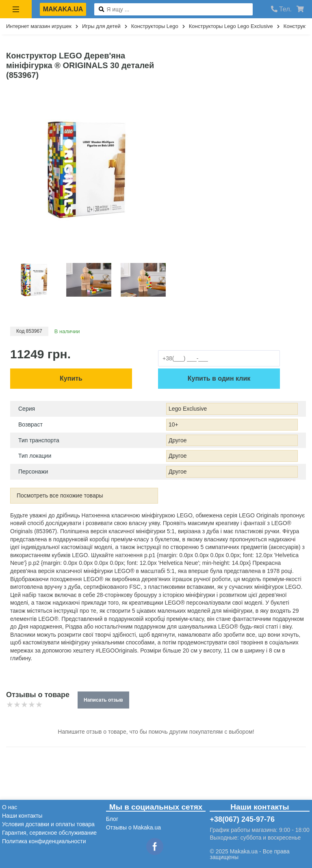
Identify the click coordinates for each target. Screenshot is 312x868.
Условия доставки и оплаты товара (48, 824)
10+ (173, 424)
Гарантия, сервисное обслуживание (49, 833)
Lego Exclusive (188, 409)
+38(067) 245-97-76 (242, 819)
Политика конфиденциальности (44, 841)
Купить (71, 378)
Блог (112, 819)
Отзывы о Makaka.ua (133, 827)
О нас (10, 807)
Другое (178, 440)
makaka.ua (63, 9)
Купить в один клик (219, 378)
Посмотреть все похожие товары (60, 495)
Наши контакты (22, 816)
